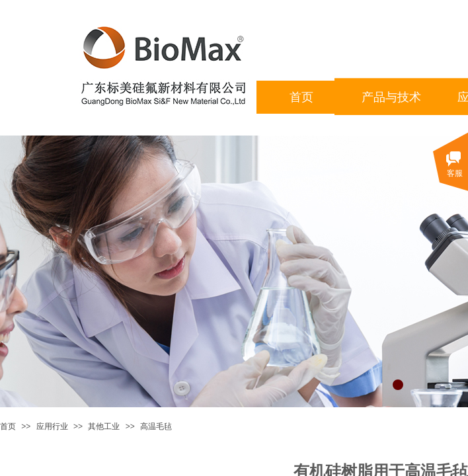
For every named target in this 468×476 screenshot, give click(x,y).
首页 (8, 426)
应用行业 (52, 426)
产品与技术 (391, 97)
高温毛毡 (156, 426)
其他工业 (104, 426)
